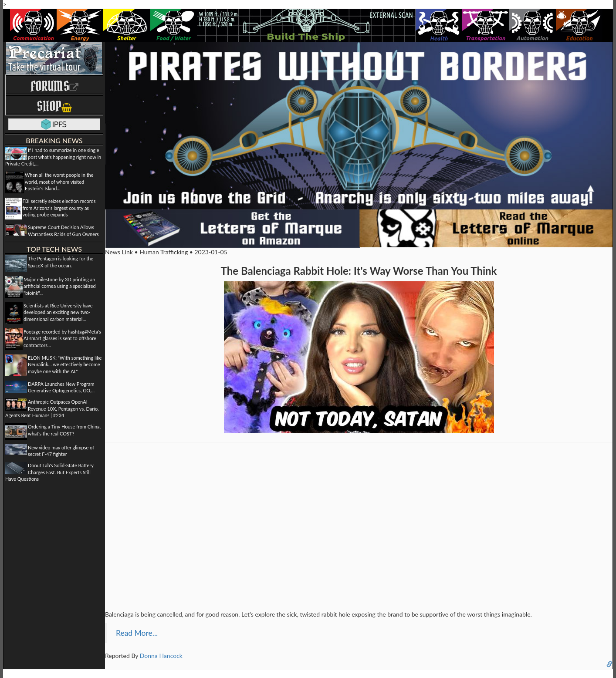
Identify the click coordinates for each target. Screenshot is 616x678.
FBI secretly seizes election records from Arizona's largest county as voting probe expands (59, 208)
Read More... (137, 633)
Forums (54, 86)
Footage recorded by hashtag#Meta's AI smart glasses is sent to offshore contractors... (62, 338)
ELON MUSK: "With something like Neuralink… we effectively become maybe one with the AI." (65, 364)
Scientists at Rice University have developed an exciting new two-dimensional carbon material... (58, 312)
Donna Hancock (161, 656)
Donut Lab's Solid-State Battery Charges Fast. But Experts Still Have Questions (49, 472)
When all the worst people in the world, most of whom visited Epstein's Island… (59, 182)
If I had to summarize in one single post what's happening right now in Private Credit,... (53, 157)
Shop (54, 106)
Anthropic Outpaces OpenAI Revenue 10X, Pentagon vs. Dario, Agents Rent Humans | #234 (52, 408)
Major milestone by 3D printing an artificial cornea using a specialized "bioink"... (60, 286)
